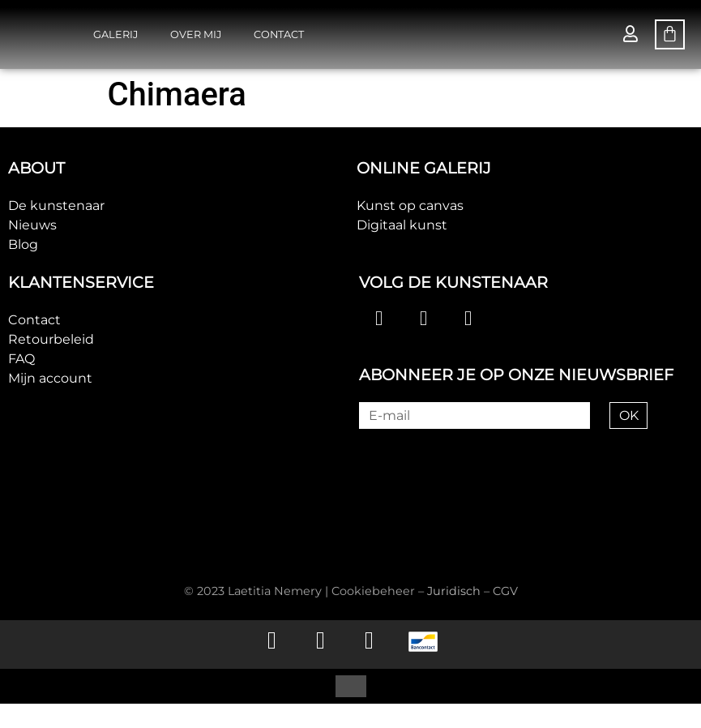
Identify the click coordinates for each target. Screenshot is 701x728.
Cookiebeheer (373, 591)
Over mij (196, 34)
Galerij (115, 34)
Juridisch (454, 591)
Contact (279, 34)
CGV (505, 591)
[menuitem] (320, 686)
